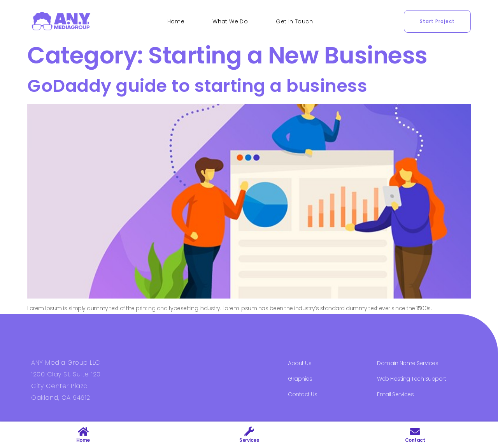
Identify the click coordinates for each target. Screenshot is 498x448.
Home (176, 21)
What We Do (230, 21)
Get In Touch (294, 21)
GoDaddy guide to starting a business (197, 86)
